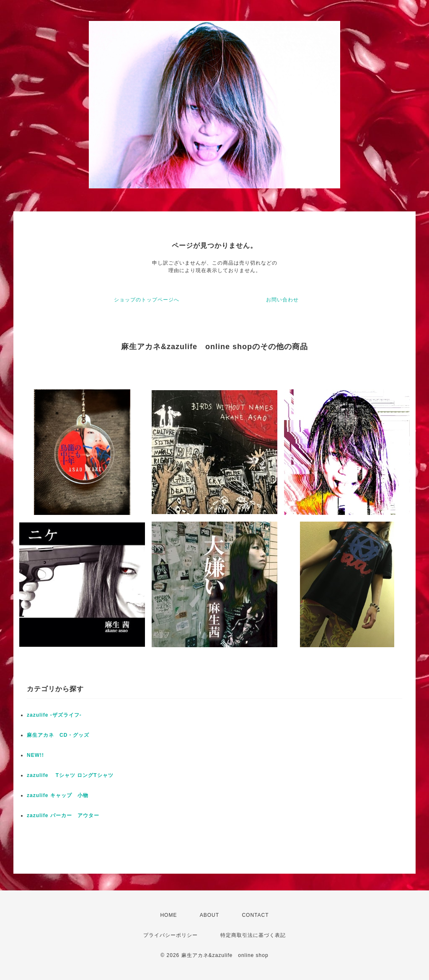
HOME (168, 915)
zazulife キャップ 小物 (58, 795)
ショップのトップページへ (147, 300)
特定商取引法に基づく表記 (253, 935)
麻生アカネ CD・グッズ (58, 735)
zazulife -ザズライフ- (54, 715)
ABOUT (209, 915)
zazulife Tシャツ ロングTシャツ (70, 775)
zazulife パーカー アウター (63, 815)
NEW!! (35, 755)
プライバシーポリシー (171, 935)
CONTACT (255, 915)
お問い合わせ (282, 300)
